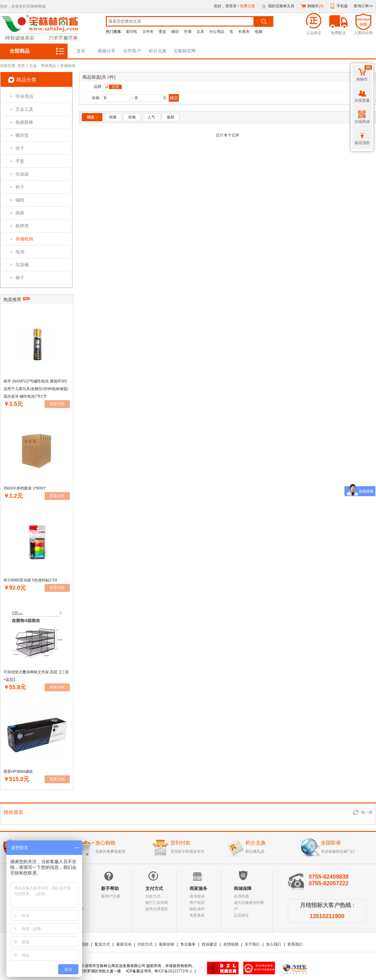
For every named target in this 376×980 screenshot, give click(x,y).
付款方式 (153, 896)
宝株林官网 (185, 51)
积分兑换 (158, 51)
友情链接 (231, 944)
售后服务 (188, 944)
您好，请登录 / (227, 6)
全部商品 (20, 51)
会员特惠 (241, 896)
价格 (132, 117)
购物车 (315, 6)
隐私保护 (197, 909)
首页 (81, 51)
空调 (188, 32)
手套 (16, 161)
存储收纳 (68, 66)
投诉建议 (209, 944)
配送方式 (102, 944)
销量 (113, 117)
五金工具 (20, 109)
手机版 (342, 6)
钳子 (16, 148)
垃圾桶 (18, 265)
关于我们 (252, 944)
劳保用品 (20, 96)
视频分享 (106, 51)
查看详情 (57, 404)
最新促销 (167, 944)
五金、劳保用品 (43, 66)
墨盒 (162, 32)
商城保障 (243, 888)
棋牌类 (18, 226)
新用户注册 (111, 896)
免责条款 (197, 915)
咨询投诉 (197, 896)
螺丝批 (18, 135)
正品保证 (241, 915)
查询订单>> (363, 6)
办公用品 (217, 32)
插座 (16, 213)
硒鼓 (175, 32)
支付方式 (154, 888)
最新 (171, 117)
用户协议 (197, 903)
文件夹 (148, 32)
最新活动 (124, 944)
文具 (200, 32)
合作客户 (132, 51)
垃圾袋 (18, 174)
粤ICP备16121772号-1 (173, 971)
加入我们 (274, 944)
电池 (16, 252)
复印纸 (131, 32)
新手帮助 (110, 888)
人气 (151, 117)
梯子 (16, 278)
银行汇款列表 (157, 903)
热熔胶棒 (20, 122)
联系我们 (295, 944)
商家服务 (198, 888)
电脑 (258, 32)
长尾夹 (244, 32)
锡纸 (16, 200)
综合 (92, 117)
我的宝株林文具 (281, 6)
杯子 (16, 187)
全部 (115, 87)
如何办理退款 (157, 909)
